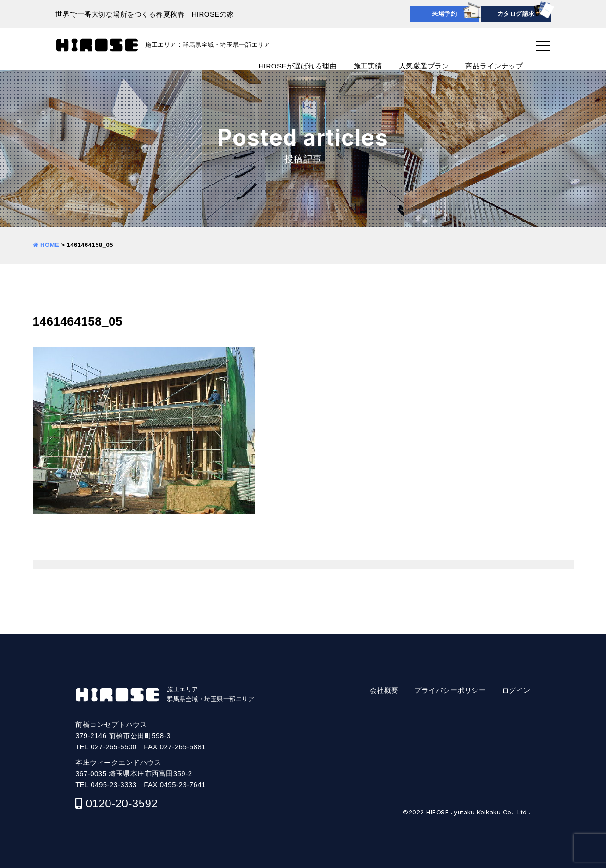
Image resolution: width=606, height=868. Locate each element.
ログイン (516, 690)
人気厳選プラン (424, 66)
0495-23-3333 (113, 785)
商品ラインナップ (494, 66)
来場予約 (444, 14)
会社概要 (384, 690)
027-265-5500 (113, 747)
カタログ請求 (516, 14)
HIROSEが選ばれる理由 (297, 66)
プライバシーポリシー (450, 690)
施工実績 (368, 66)
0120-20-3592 (122, 803)
